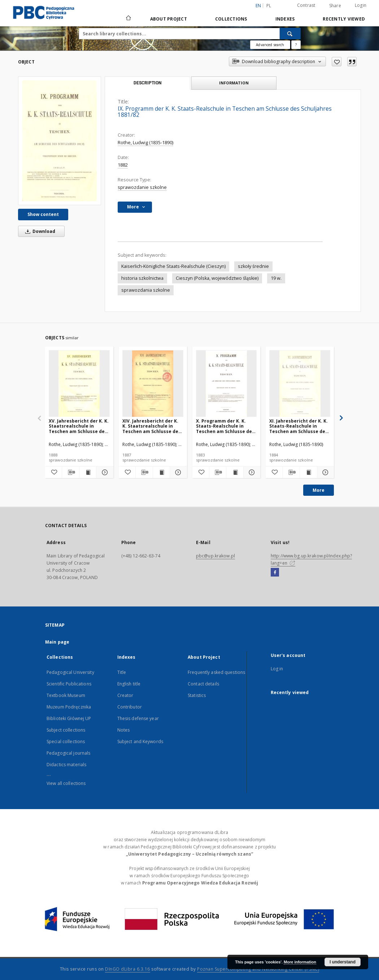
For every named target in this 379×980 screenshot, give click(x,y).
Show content (43, 214)
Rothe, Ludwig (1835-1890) (145, 143)
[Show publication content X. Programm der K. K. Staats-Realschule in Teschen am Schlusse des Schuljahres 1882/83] (235, 472)
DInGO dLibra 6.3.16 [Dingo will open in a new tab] (128, 969)
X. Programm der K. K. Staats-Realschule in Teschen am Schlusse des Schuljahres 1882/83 (225, 426)
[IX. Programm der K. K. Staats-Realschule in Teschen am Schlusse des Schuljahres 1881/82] (60, 141)
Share (335, 6)
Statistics (197, 695)
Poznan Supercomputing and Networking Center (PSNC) (258, 969)
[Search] (290, 34)
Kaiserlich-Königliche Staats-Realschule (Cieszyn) (173, 266)
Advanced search (270, 45)
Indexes (285, 19)
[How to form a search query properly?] (296, 45)
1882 (123, 165)
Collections (231, 19)
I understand (343, 962)
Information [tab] (234, 83)
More (319, 490)
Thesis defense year (138, 718)
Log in (277, 669)
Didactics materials (66, 765)
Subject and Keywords (140, 741)
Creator (125, 695)
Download (39, 231)
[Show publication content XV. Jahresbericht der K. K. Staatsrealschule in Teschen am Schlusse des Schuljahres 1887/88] (88, 472)
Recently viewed (344, 19)
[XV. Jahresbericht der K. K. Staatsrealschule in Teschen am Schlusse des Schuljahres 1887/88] (79, 384)
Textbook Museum (66, 695)
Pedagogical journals (68, 753)
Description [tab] (147, 83)
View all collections (66, 783)
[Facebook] (275, 573)
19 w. (276, 278)
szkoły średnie (253, 266)
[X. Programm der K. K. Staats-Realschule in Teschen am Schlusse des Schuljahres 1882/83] (226, 384)
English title (129, 684)
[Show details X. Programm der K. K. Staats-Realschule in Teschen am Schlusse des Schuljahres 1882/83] (251, 472)
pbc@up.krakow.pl (215, 556)
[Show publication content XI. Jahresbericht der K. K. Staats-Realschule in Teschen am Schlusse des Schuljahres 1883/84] (308, 472)
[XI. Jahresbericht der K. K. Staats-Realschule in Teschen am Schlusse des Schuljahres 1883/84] (300, 384)
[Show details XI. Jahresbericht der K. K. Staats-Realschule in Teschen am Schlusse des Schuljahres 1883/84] (324, 472)
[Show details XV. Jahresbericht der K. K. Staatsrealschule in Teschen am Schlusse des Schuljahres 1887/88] (104, 472)
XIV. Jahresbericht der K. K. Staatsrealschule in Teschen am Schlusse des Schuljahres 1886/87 (152, 426)
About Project (169, 19)
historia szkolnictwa (142, 278)
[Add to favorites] (337, 62)
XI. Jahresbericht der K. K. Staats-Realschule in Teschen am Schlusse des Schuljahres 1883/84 (299, 426)
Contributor (130, 707)
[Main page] (128, 19)
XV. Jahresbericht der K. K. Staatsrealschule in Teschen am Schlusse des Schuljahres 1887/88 (79, 426)
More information (300, 962)
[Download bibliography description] (70, 472)
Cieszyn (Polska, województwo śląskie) (217, 278)
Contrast (306, 5)
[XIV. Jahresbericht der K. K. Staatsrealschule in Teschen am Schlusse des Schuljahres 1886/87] (153, 384)
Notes (124, 730)
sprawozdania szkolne (146, 290)
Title (122, 672)
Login (361, 5)
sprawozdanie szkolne (142, 187)
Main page (57, 642)
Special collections (66, 741)
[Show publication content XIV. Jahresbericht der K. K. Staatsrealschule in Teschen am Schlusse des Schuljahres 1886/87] (161, 472)
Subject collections (66, 730)
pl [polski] (269, 6)
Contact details (203, 684)
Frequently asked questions (216, 672)
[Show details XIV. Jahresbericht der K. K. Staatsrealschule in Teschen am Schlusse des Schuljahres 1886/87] (177, 472)
